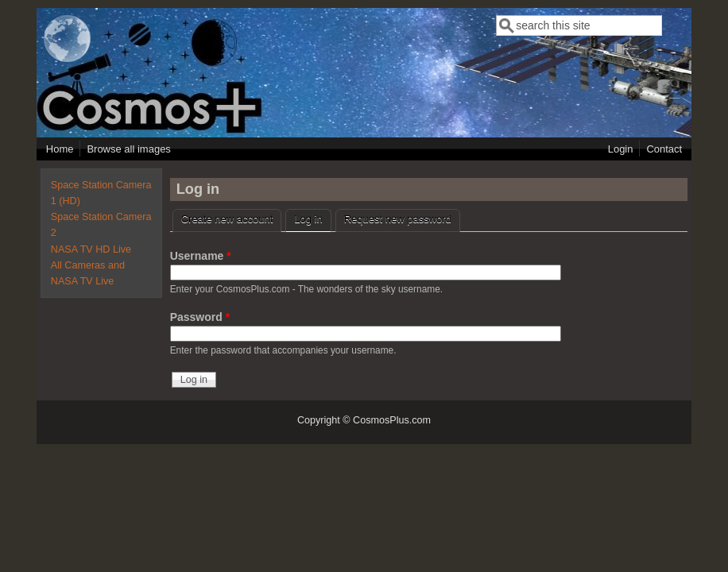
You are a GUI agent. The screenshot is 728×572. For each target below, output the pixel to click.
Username (201, 256)
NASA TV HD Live (91, 249)
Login (621, 149)
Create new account (227, 219)
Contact (664, 149)
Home (60, 149)
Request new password (398, 219)
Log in (312, 217)
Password (200, 317)
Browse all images (129, 149)
